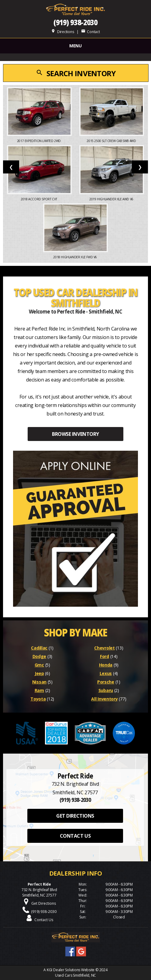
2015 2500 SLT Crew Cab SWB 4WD (112, 141)
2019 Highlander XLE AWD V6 (112, 199)
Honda (106, 665)
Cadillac (39, 648)
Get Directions (44, 903)
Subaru (106, 690)
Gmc (39, 665)
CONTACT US (75, 836)
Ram (39, 690)
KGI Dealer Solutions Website (71, 970)
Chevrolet (104, 648)
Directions (62, 32)
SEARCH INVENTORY (76, 73)
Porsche (106, 682)
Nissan (39, 682)
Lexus (106, 673)
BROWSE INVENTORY (75, 434)
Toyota (38, 699)
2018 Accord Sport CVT (39, 199)
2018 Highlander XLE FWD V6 (75, 257)
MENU (75, 46)
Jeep (39, 673)
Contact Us (44, 920)
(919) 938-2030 (76, 22)
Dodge (39, 656)
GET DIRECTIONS (75, 816)
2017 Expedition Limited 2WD (39, 141)
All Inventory (104, 699)
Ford (105, 656)
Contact (91, 32)
